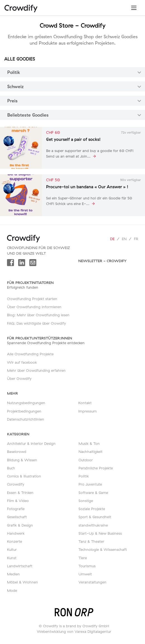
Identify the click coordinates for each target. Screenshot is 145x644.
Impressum (87, 411)
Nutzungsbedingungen (26, 403)
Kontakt (85, 403)
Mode (12, 590)
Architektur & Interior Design (31, 443)
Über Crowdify (19, 378)
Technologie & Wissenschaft (103, 549)
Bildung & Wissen (22, 460)
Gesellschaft (17, 517)
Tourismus (87, 566)
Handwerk (16, 533)
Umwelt (85, 574)
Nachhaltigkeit (91, 452)
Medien (13, 574)
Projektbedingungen (24, 411)
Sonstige (86, 501)
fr (136, 239)
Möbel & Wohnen (22, 582)
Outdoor (86, 460)
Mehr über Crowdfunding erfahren (36, 370)
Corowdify (16, 484)
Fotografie (16, 509)
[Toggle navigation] (134, 8)
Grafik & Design (20, 525)
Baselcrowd (17, 452)
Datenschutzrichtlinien (26, 419)
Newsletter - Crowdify (102, 261)
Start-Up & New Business (100, 533)
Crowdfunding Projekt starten (32, 299)
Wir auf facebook (22, 362)
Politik (84, 476)
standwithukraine (93, 525)
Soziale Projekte (92, 509)
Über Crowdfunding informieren (34, 307)
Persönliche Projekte (96, 468)
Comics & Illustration (24, 476)
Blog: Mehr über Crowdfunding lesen (38, 315)
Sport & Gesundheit (95, 517)
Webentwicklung (51, 631)
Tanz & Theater (91, 541)
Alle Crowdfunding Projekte (30, 354)
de (112, 239)
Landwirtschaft (20, 566)
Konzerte (15, 541)
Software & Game (93, 493)
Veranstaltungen (92, 582)
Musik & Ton (89, 443)
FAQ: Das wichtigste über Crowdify (36, 323)
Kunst (12, 558)
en (124, 239)
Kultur (12, 549)
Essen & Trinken (20, 493)
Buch (11, 468)
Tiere (83, 558)
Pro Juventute (90, 484)
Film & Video (18, 501)
